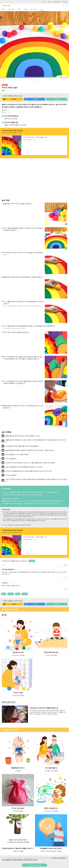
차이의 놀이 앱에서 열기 (34, 865)
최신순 (66, 565)
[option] (34, 46)
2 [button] (33, 82)
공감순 (61, 565)
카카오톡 (10, 99)
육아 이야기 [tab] (34, 9)
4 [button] (39, 82)
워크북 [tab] (19, 9)
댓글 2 (3, 90)
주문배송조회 (57, 2)
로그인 (44, 2)
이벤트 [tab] (26, 9)
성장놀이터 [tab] (11, 9)
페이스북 (32, 99)
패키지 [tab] (3, 9)
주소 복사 (57, 99)
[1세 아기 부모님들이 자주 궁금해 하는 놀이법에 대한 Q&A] (16, 525)
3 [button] (36, 82)
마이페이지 (65, 2)
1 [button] (30, 82)
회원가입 (50, 2)
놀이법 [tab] (42, 9)
